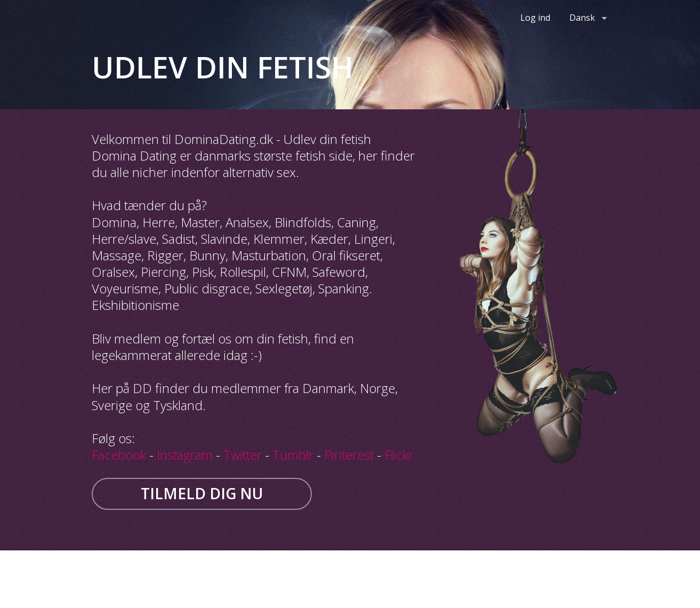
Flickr (399, 455)
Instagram (185, 455)
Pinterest (349, 455)
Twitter (243, 455)
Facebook (119, 455)
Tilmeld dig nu (202, 493)
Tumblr (293, 455)
